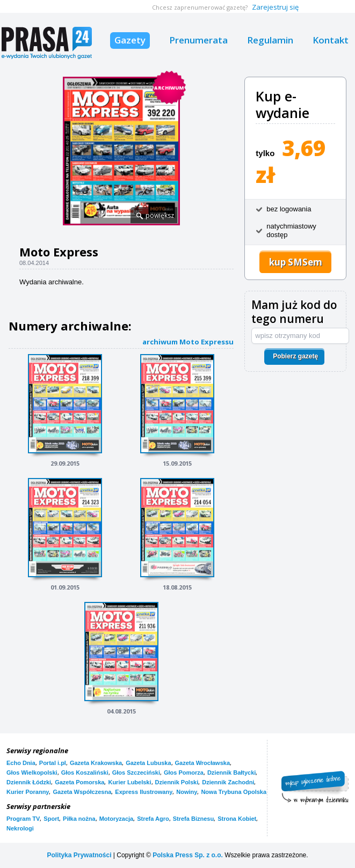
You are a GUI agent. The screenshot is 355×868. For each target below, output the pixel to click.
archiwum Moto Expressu (188, 341)
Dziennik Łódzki (29, 782)
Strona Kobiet (237, 819)
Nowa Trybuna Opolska (234, 792)
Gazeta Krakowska (96, 763)
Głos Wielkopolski (32, 773)
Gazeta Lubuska (148, 763)
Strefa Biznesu (193, 819)
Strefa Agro (153, 819)
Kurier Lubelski (129, 782)
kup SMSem (296, 262)
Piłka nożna (79, 819)
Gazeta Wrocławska (203, 763)
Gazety (130, 40)
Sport (51, 819)
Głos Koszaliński (85, 773)
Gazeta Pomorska (79, 782)
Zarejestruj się (275, 7)
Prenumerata (198, 40)
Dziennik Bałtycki (231, 773)
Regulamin (270, 40)
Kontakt (331, 40)
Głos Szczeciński (136, 773)
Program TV (23, 819)
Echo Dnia (21, 763)
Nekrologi (20, 828)
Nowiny (187, 792)
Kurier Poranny (28, 792)
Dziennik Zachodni (228, 782)
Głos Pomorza (184, 773)
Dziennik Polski (177, 782)
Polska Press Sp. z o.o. (188, 855)
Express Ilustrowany (144, 792)
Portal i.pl (53, 763)
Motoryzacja (117, 819)
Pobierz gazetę (295, 356)
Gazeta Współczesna (82, 792)
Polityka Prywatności (79, 855)
